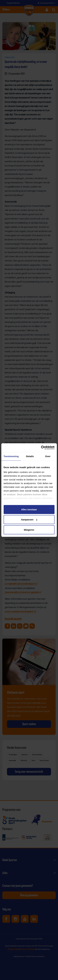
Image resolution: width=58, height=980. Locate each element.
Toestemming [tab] (11, 456)
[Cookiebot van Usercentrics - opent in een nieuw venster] (41, 448)
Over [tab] (48, 456)
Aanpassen (29, 520)
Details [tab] (30, 456)
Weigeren (29, 530)
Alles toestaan (29, 509)
